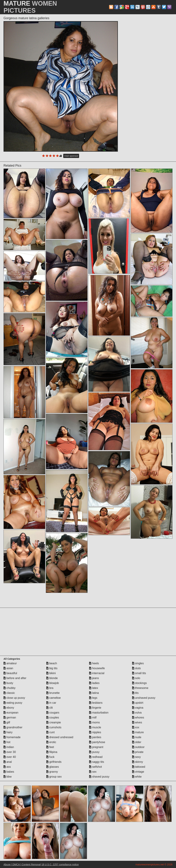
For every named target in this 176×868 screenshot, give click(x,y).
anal (8, 762)
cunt (50, 732)
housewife (97, 668)
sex (93, 772)
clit (50, 708)
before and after (15, 678)
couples (53, 717)
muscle (95, 727)
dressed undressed (60, 737)
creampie (54, 722)
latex (94, 688)
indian (9, 747)
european (11, 713)
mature (138, 732)
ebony (9, 708)
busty (8, 683)
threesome (140, 688)
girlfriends (54, 762)
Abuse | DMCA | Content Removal (22, 864)
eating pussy (13, 703)
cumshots (54, 727)
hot (7, 742)
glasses (53, 767)
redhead (96, 757)
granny (52, 772)
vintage (138, 772)
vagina (138, 708)
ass (7, 767)
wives (137, 722)
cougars (53, 713)
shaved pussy (99, 777)
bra (50, 688)
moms (94, 722)
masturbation (99, 713)
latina (94, 693)
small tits (139, 673)
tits (135, 693)
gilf (7, 722)
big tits (52, 668)
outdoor (138, 747)
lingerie (95, 708)
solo (136, 678)
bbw (8, 777)
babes (9, 772)
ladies (94, 683)
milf (93, 717)
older (137, 742)
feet (50, 747)
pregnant (96, 747)
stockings (139, 683)
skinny (138, 762)
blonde (52, 678)
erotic (51, 742)
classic (9, 693)
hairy (8, 732)
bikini (51, 673)
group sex (54, 777)
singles (138, 663)
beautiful (10, 673)
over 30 (10, 752)
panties (95, 737)
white (137, 777)
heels (94, 663)
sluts (136, 668)
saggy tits (97, 762)
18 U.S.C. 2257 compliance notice (60, 864)
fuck (50, 757)
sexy (136, 757)
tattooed (139, 767)
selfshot (95, 767)
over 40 (10, 757)
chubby (10, 688)
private (138, 752)
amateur (10, 663)
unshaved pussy (144, 698)
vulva (137, 713)
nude (137, 737)
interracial (97, 673)
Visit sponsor (71, 156)
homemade (12, 737)
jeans (94, 678)
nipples (95, 732)
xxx (136, 727)
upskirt (138, 703)
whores (138, 717)
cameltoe (53, 698)
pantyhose (97, 742)
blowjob (53, 683)
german (10, 717)
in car (51, 703)
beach (52, 663)
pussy (94, 752)
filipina (52, 752)
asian (8, 668)
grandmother (13, 727)
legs (93, 698)
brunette (53, 693)
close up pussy (14, 698)
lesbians (96, 703)
